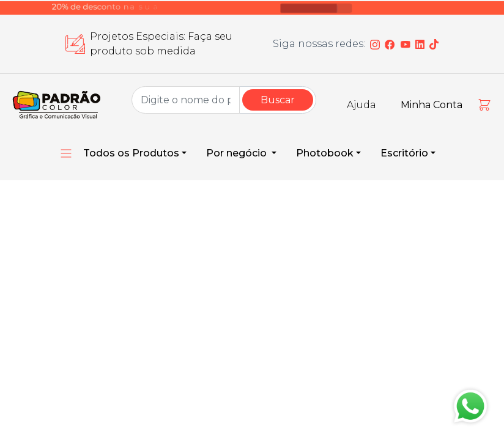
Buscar (278, 100)
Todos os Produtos (131, 153)
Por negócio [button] (238, 153)
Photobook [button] (325, 153)
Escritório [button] (404, 153)
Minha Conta (432, 105)
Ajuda (361, 105)
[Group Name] (186, 100)
